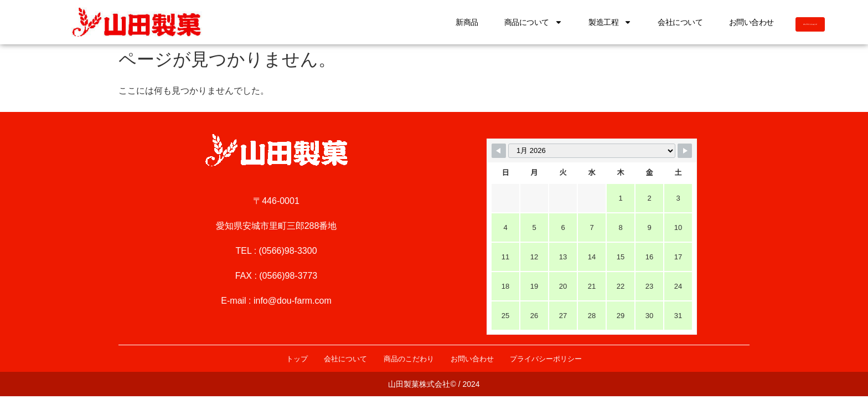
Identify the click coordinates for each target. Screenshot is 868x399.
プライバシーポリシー (576, 359)
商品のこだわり (403, 359)
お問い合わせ (683, 22)
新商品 (399, 22)
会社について (612, 22)
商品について (465, 22)
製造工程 (541, 22)
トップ (261, 359)
